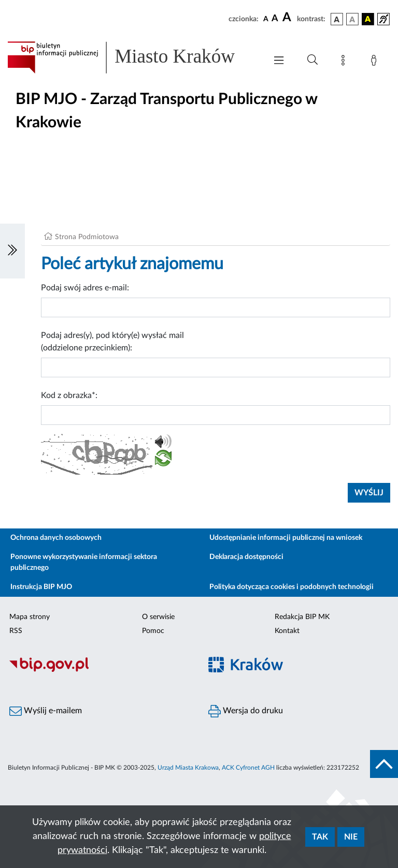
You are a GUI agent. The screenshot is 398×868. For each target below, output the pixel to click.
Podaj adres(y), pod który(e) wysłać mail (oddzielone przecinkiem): (112, 342)
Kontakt (287, 631)
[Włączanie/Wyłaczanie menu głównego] (279, 61)
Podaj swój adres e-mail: (85, 288)
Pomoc (153, 631)
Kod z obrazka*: (69, 395)
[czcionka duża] (288, 18)
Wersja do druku (246, 711)
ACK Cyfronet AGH (248, 768)
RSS (16, 631)
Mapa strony (30, 617)
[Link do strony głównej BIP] (132, 57)
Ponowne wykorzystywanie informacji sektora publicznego (84, 562)
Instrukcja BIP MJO (41, 587)
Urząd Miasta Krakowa (188, 768)
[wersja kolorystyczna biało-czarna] (352, 19)
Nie (351, 837)
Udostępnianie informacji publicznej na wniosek (286, 538)
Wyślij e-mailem (46, 711)
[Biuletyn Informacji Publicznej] (99, 670)
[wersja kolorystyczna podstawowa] (337, 19)
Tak (320, 837)
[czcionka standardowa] (266, 19)
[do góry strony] (384, 764)
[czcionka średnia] (275, 19)
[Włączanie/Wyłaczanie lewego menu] (12, 251)
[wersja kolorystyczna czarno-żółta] (368, 19)
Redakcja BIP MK (302, 617)
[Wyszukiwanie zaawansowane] (312, 60)
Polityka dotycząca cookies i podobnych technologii (292, 587)
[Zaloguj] (376, 62)
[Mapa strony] (345, 62)
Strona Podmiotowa (87, 237)
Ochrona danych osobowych (56, 538)
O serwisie (158, 617)
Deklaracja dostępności (246, 557)
